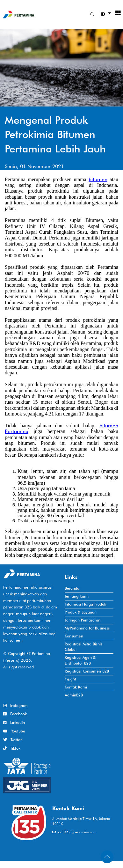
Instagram (15, 706)
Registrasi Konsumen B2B (87, 671)
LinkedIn (14, 722)
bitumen (98, 179)
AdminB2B (74, 695)
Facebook (15, 714)
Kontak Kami (76, 687)
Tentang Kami (77, 596)
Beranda (72, 588)
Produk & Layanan (81, 612)
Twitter (12, 740)
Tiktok (12, 748)
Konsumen (74, 636)
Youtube (14, 731)
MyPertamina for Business (87, 628)
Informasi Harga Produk (85, 604)
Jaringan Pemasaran (83, 620)
